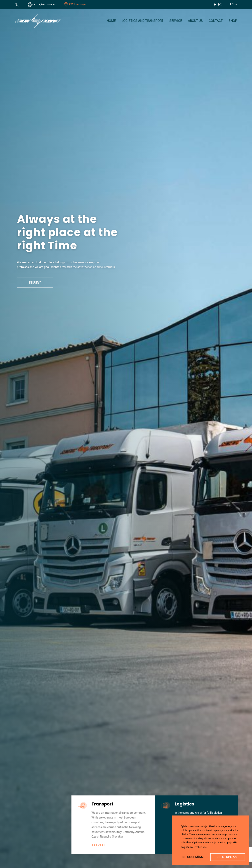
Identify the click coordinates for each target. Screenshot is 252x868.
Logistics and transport (143, 21)
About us (195, 21)
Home (111, 21)
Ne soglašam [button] (193, 857)
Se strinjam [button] (228, 857)
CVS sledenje (75, 4)
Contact (216, 21)
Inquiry (35, 284)
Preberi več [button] (201, 847)
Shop (233, 21)
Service (176, 21)
